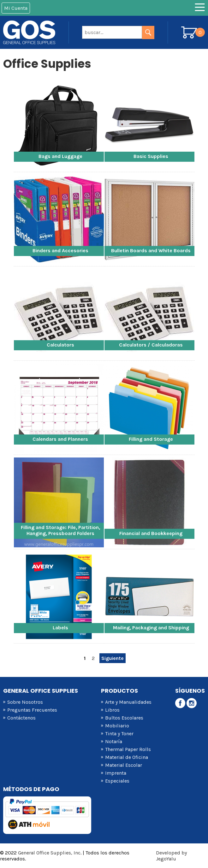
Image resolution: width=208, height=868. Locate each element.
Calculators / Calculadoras (151, 345)
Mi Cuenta (16, 8)
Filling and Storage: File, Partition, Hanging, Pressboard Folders (60, 530)
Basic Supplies (151, 156)
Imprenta (116, 773)
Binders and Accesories (60, 250)
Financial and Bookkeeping (151, 533)
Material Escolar (124, 765)
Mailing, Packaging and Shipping (151, 628)
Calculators (60, 345)
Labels (60, 628)
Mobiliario (117, 726)
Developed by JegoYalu (171, 856)
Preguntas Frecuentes (32, 710)
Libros (112, 710)
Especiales (117, 781)
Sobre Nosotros (25, 702)
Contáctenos (21, 718)
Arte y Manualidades (128, 702)
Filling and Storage (151, 439)
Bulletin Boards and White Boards (151, 250)
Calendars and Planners (60, 439)
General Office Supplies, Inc (49, 853)
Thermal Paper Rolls (128, 749)
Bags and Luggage (60, 156)
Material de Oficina (127, 757)
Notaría (114, 741)
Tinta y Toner (119, 734)
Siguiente (113, 658)
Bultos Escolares (124, 718)
